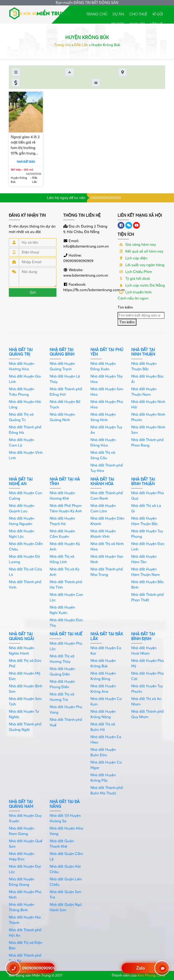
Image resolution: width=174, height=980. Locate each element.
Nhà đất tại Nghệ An (21, 482)
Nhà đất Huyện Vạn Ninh (107, 559)
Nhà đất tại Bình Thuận (143, 482)
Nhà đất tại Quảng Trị (21, 352)
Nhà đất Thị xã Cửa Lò (25, 572)
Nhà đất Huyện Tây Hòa (106, 379)
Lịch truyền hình (135, 292)
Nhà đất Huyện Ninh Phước (148, 417)
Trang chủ (97, 14)
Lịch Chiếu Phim (135, 272)
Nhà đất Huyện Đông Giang (22, 882)
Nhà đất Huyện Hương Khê (62, 496)
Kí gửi (158, 14)
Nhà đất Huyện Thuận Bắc (144, 366)
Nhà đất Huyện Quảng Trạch (62, 366)
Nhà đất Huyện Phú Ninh (25, 895)
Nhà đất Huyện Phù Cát (147, 676)
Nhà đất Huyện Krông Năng (103, 714)
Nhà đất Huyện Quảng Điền (62, 672)
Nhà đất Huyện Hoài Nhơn (144, 651)
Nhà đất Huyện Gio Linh (25, 379)
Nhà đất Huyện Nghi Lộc (22, 534)
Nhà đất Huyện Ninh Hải (148, 405)
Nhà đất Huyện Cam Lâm (103, 508)
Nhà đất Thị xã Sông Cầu (103, 455)
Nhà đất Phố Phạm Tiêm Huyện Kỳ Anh (66, 508)
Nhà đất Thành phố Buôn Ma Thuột (107, 791)
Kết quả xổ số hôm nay (140, 251)
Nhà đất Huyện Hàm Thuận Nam (145, 572)
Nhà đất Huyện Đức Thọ (66, 623)
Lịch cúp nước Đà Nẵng (141, 285)
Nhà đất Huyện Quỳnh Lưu (22, 508)
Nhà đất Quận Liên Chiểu (66, 882)
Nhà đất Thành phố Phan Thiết (147, 597)
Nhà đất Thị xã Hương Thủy (62, 659)
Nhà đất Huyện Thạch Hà (62, 521)
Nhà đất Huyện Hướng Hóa (22, 366)
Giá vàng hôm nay (137, 245)
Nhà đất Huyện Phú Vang (66, 710)
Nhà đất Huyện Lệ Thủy (65, 379)
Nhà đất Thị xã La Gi (146, 508)
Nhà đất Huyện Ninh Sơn (148, 430)
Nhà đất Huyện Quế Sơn (26, 844)
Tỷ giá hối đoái (134, 279)
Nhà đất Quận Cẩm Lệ (66, 857)
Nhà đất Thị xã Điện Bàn (25, 946)
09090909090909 (106, 198)
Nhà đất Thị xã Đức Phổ (25, 663)
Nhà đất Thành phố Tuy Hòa (107, 468)
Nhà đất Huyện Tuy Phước (147, 689)
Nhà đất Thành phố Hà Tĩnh (66, 585)
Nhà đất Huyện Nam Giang (22, 831)
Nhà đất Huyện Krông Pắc (103, 778)
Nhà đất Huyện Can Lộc (66, 597)
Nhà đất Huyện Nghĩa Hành (22, 651)
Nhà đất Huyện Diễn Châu (26, 547)
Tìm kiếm (125, 307)
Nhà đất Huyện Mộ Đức (25, 676)
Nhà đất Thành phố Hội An (25, 933)
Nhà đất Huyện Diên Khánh (107, 521)
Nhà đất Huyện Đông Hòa (103, 443)
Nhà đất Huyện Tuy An (106, 430)
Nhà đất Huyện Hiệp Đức (22, 857)
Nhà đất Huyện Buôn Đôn (103, 752)
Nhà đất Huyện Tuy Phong (147, 534)
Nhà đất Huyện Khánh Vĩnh (103, 534)
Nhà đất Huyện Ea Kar (106, 651)
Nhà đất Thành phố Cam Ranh (107, 496)
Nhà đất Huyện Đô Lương (24, 559)
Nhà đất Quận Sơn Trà (65, 895)
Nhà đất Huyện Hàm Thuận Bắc (145, 521)
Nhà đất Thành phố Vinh (25, 585)
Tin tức (118, 24)
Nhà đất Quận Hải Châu (65, 869)
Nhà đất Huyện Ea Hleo (106, 740)
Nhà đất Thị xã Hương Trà (62, 697)
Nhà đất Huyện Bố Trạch (65, 405)
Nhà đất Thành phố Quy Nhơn (147, 714)
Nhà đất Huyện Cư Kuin (106, 702)
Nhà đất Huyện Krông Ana (103, 689)
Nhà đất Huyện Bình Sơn (26, 689)
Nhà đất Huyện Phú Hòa (107, 405)
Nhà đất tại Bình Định (143, 636)
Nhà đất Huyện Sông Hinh (103, 417)
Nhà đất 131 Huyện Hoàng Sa (65, 818)
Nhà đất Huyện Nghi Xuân (62, 610)
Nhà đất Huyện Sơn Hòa (107, 392)
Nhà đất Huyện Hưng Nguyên (22, 521)
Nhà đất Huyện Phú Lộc (66, 646)
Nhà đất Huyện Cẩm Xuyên (62, 534)
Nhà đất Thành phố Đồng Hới (66, 392)
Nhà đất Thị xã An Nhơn (146, 702)
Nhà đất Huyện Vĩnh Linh (26, 455)
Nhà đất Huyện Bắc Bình (147, 585)
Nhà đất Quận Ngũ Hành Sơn (66, 907)
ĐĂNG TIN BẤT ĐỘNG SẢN (96, 3)
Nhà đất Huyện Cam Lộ (22, 443)
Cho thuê (138, 14)
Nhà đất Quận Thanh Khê (62, 844)
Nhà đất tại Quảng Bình (62, 352)
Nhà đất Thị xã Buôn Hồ (103, 727)
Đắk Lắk (81, 45)
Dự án (118, 14)
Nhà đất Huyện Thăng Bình (22, 907)
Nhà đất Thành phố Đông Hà (25, 430)
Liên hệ (157, 24)
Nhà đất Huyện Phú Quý (147, 496)
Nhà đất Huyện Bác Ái (147, 379)
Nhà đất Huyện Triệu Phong (22, 392)
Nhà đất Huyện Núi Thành (25, 920)
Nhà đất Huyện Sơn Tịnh (25, 702)
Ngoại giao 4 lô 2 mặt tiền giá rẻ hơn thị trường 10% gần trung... (25, 145)
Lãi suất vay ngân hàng (141, 265)
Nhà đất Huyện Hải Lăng (25, 405)
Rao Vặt (137, 24)
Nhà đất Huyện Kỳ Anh (65, 547)
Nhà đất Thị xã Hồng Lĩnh (62, 559)
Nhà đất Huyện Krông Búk (103, 663)
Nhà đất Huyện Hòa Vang (66, 831)
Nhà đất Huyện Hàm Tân (144, 559)
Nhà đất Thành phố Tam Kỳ (25, 958)
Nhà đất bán (26, 162)
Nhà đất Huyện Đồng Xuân (103, 366)
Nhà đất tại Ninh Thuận (143, 352)
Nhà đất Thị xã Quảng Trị (21, 417)
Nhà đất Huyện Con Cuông (25, 496)
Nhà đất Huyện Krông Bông (103, 676)
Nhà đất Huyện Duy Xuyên (25, 818)
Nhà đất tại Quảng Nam (21, 804)
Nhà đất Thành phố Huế (66, 722)
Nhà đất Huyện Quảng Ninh (62, 417)
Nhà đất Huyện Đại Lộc (25, 869)
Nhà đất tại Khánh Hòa (102, 482)
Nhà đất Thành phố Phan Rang (147, 443)
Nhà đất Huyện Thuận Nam (144, 392)
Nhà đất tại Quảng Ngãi (21, 636)
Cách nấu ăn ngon (133, 298)
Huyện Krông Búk (19, 180)
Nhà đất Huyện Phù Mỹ (147, 663)
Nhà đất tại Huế (66, 634)
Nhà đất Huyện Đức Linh (148, 547)
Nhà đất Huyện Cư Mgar (106, 765)
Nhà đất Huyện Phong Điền (62, 684)
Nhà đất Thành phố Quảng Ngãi (25, 727)
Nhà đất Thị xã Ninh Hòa (107, 547)
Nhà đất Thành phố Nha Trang (107, 572)
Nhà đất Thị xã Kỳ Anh (64, 572)
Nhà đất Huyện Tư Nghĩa (24, 714)
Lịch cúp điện (132, 258)
